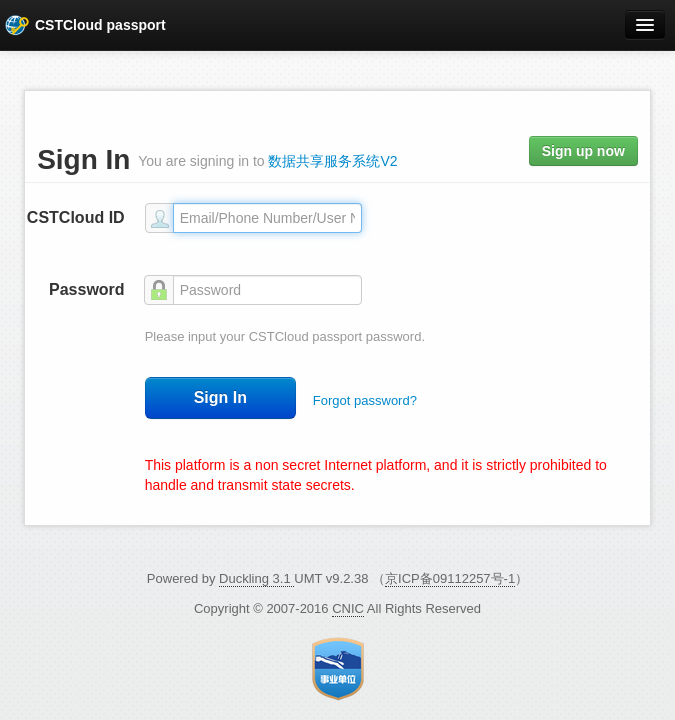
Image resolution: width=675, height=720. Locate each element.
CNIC (348, 608)
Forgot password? (365, 400)
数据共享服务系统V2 (332, 161)
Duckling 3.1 (256, 578)
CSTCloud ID (76, 217)
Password (87, 289)
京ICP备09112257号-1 (450, 578)
